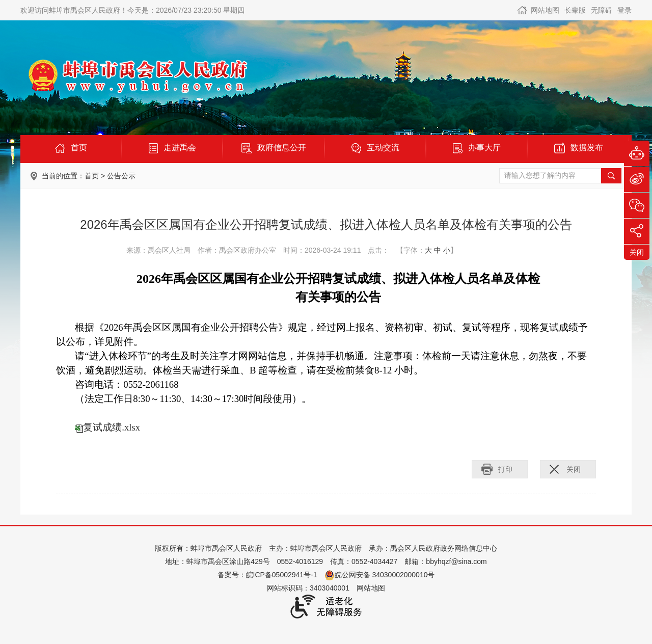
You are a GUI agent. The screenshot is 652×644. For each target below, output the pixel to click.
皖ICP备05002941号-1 (282, 575)
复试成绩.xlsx (112, 427)
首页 (92, 176)
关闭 (574, 469)
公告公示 (121, 176)
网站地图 (545, 10)
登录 (624, 10)
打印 (505, 469)
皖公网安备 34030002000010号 (380, 575)
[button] (575, 10)
